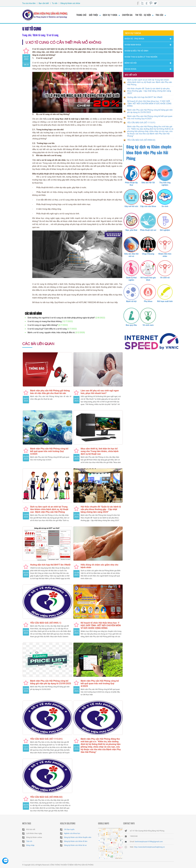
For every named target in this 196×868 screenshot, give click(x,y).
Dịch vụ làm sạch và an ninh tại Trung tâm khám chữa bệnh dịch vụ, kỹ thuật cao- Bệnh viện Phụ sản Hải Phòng (49, 509)
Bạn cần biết (44, 3)
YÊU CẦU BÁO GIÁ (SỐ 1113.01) (46, 739)
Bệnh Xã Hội (131, 63)
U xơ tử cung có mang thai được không (45, 321)
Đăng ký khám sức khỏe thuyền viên (78, 837)
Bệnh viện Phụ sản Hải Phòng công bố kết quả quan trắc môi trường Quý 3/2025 (49, 451)
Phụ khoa (148, 301)
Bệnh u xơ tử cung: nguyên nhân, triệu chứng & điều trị (51, 332)
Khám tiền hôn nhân (165, 255)
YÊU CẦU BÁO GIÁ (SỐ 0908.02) (46, 797)
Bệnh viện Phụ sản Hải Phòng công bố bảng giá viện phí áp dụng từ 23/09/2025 (51, 682)
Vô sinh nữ (165, 278)
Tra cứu (159, 15)
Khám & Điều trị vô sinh (136, 51)
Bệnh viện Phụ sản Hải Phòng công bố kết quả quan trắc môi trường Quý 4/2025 (100, 683)
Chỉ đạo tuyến (69, 829)
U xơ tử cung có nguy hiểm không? (43, 325)
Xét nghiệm (165, 230)
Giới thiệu (93, 15)
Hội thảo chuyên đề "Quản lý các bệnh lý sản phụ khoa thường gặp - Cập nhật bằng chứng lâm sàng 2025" (101, 509)
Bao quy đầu (131, 325)
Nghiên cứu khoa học (72, 833)
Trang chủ (81, 15)
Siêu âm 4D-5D (148, 183)
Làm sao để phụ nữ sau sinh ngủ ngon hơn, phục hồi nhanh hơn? (100, 392)
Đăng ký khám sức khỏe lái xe (75, 845)
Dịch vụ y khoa (110, 15)
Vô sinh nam (148, 325)
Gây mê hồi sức (131, 206)
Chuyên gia (127, 15)
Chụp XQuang (148, 254)
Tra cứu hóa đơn (29, 3)
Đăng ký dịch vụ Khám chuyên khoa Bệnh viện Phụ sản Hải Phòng (149, 153)
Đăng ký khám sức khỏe (70, 3)
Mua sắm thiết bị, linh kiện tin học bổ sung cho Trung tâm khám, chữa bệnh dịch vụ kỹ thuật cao (100, 451)
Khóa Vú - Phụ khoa (134, 39)
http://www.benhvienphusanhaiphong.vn (149, 847)
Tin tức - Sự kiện (143, 15)
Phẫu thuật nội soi (148, 230)
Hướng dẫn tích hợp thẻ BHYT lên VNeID (50, 565)
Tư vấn (55, 3)
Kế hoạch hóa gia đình (148, 279)
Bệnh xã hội (131, 301)
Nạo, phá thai (131, 230)
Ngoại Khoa (130, 69)
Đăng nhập (30, 845)
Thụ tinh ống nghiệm (165, 184)
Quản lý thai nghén (131, 279)
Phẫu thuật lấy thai (131, 184)
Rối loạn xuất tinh (165, 301)
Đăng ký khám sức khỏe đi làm (76, 841)
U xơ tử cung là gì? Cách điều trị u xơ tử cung (47, 329)
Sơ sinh (165, 206)
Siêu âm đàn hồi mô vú (131, 255)
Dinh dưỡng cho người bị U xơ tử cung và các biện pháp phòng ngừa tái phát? (61, 318)
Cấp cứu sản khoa (148, 206)
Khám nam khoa (133, 45)
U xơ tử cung (32, 28)
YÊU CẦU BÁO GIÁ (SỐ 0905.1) (46, 623)
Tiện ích (29, 841)
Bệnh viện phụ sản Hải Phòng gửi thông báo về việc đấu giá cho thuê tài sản (50, 392)
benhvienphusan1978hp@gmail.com (149, 842)
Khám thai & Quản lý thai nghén (141, 57)
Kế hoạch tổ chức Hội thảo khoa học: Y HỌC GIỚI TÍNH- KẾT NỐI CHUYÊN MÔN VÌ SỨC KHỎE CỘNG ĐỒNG (101, 625)
